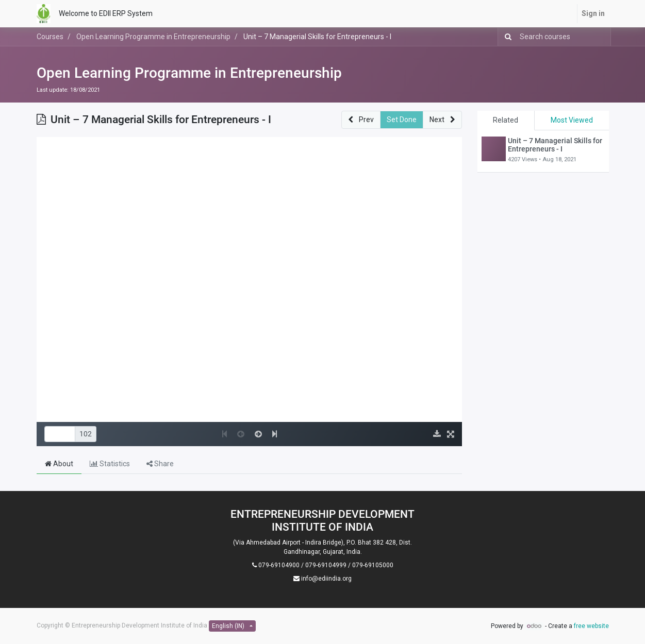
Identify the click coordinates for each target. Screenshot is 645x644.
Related (506, 120)
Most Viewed (572, 120)
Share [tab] (160, 464)
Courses (50, 37)
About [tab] (59, 464)
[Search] (506, 37)
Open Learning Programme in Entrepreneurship (189, 73)
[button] (361, 120)
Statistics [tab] (110, 464)
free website (591, 626)
